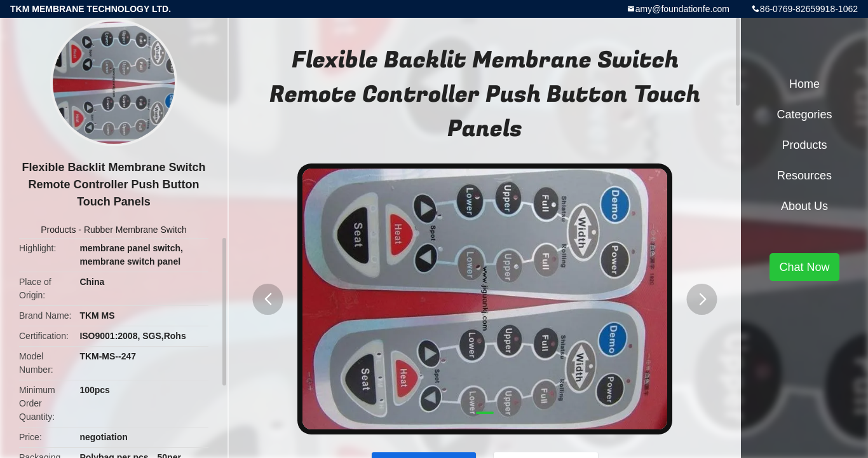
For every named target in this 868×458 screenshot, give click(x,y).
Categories (804, 114)
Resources (804, 176)
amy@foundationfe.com (682, 9)
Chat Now (804, 267)
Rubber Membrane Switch (135, 230)
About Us (804, 206)
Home (804, 84)
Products (58, 230)
